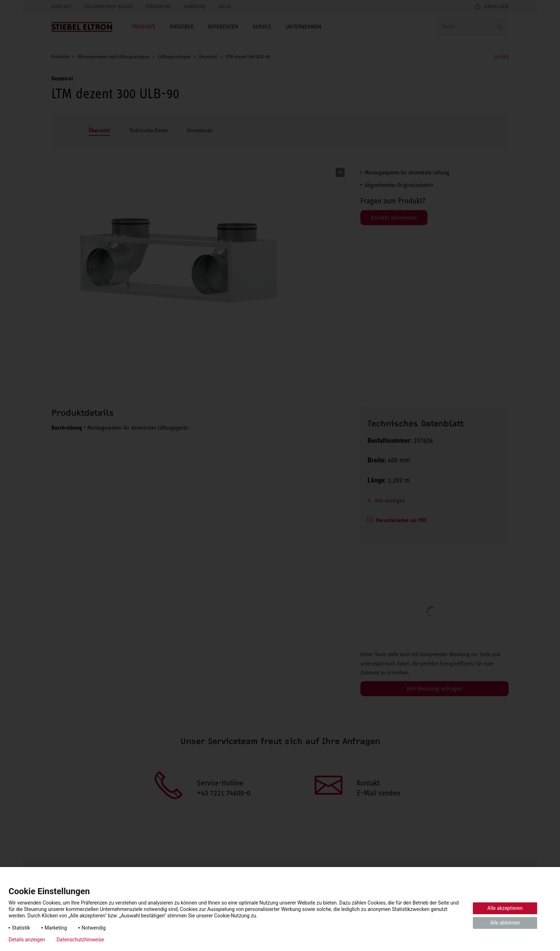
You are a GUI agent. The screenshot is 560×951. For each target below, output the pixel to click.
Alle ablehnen (505, 923)
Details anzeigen (27, 940)
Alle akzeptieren (505, 908)
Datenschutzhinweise (80, 940)
